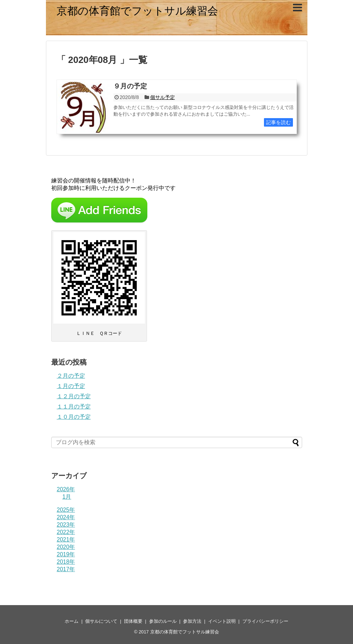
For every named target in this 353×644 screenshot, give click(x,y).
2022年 (66, 532)
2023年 (66, 525)
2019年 (66, 554)
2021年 (66, 539)
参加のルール (163, 621)
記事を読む (278, 122)
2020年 (66, 547)
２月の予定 (71, 376)
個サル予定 (163, 97)
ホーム (72, 621)
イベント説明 (222, 621)
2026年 (66, 489)
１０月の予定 (74, 417)
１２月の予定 (74, 396)
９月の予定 (130, 86)
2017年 (66, 569)
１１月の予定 (74, 407)
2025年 (66, 510)
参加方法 (192, 621)
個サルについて (101, 621)
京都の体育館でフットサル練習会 (137, 11)
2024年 (66, 517)
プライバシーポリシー (265, 621)
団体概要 (133, 621)
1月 (67, 497)
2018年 (66, 562)
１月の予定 (71, 386)
